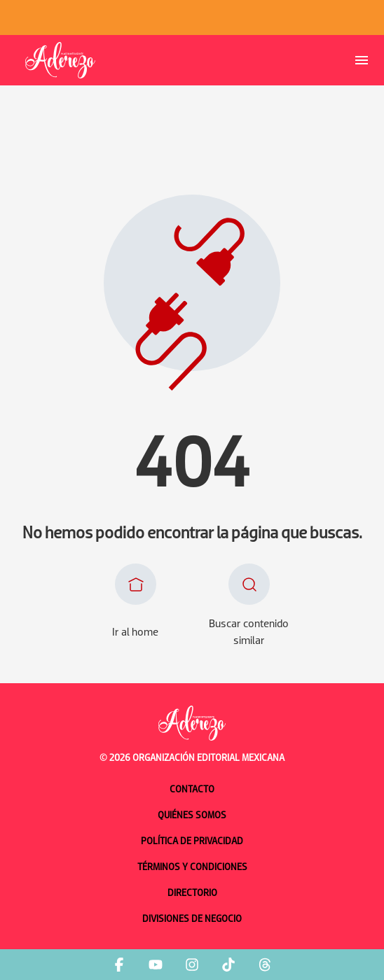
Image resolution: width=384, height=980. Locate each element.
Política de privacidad (192, 842)
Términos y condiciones (192, 868)
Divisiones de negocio (192, 919)
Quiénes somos (192, 816)
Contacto (192, 790)
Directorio (192, 894)
